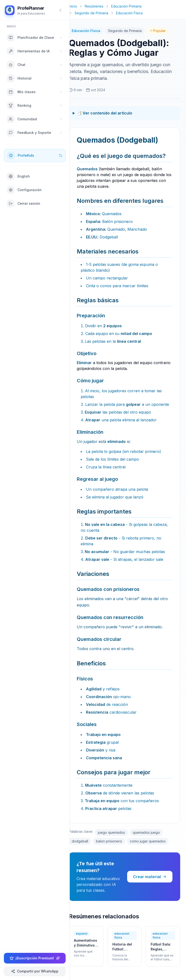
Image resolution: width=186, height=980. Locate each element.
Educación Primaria (126, 6)
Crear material (150, 877)
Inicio (73, 6)
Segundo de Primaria (91, 13)
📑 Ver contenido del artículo (105, 113)
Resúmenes (94, 6)
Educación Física (129, 13)
